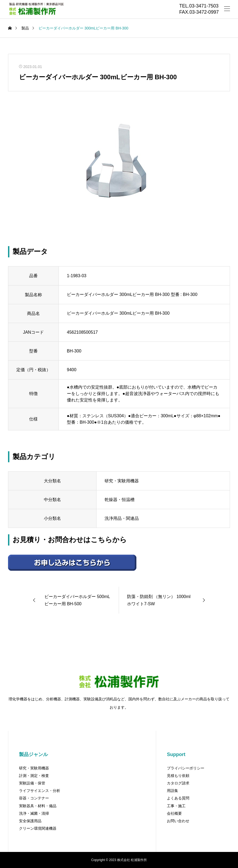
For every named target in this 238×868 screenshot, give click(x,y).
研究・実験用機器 (34, 768)
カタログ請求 (178, 783)
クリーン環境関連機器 (38, 828)
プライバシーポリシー (186, 768)
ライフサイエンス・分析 (40, 791)
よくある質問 (178, 798)
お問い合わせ (178, 821)
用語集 (172, 791)
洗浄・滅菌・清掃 (34, 813)
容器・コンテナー (34, 798)
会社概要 (174, 813)
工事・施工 (176, 806)
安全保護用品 (30, 821)
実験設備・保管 (32, 783)
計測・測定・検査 (34, 776)
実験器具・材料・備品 (38, 806)
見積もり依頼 (178, 776)
